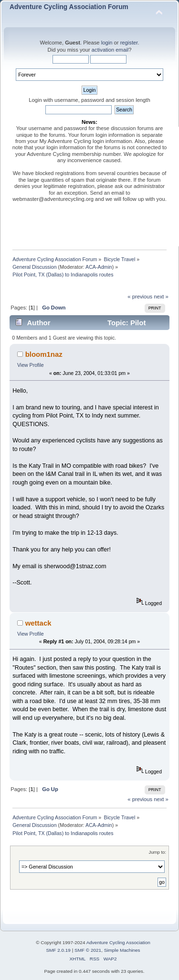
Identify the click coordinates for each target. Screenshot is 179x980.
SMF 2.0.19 (58, 950)
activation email (110, 50)
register (129, 43)
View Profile (31, 365)
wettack (38, 623)
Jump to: (157, 852)
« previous (140, 297)
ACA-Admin (99, 267)
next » (161, 297)
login (107, 43)
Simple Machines (122, 950)
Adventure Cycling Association (118, 942)
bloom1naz (44, 354)
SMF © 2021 (88, 950)
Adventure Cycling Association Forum (69, 7)
